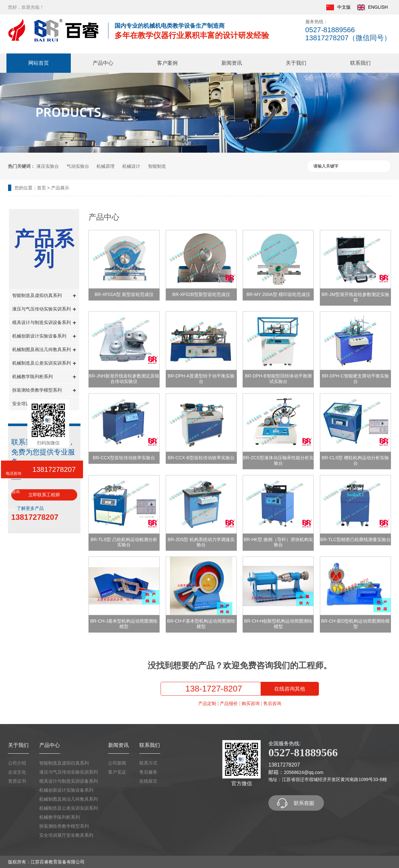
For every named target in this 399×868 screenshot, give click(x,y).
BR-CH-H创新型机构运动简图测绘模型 (278, 624)
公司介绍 (17, 763)
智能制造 (157, 166)
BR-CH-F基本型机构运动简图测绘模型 (201, 624)
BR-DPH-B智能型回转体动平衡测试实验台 (278, 379)
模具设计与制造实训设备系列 (44, 323)
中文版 (339, 7)
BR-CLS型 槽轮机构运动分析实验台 (355, 460)
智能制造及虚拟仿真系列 (44, 296)
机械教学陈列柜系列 (44, 377)
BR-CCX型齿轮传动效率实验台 (124, 458)
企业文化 (17, 772)
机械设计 (131, 166)
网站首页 (39, 63)
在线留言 (148, 781)
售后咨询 (272, 703)
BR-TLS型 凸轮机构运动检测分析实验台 (124, 542)
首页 (42, 188)
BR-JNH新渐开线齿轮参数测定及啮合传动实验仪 (124, 379)
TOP (12, 510)
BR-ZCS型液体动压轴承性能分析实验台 (278, 460)
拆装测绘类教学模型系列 (44, 391)
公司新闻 (117, 763)
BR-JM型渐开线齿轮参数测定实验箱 (355, 297)
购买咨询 (251, 703)
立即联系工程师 (44, 495)
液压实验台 (48, 166)
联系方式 (148, 763)
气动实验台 (78, 166)
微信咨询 (12, 492)
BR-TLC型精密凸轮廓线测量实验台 (355, 539)
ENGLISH (372, 7)
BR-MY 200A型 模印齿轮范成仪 (278, 294)
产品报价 (229, 703)
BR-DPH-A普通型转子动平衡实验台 (201, 379)
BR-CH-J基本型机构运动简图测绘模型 (124, 624)
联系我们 (360, 63)
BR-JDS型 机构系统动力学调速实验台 (201, 542)
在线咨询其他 (290, 689)
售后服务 (148, 772)
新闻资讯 (232, 63)
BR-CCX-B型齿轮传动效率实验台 (201, 458)
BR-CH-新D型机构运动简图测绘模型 (355, 624)
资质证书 (17, 781)
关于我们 (296, 63)
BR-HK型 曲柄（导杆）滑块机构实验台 (278, 542)
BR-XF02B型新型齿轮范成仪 (201, 294)
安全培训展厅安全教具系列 (66, 835)
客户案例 (167, 63)
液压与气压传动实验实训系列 (44, 309)
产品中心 (103, 63)
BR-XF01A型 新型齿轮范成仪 (124, 294)
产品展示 (60, 188)
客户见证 (117, 772)
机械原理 (106, 166)
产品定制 (207, 703)
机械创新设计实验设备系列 (44, 336)
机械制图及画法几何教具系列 (44, 350)
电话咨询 (14, 473)
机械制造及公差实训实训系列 (44, 363)
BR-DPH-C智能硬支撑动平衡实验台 (355, 379)
